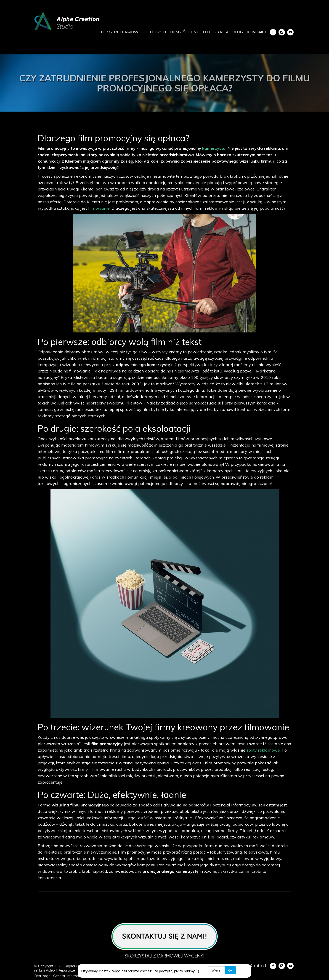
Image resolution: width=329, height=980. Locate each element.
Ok (230, 970)
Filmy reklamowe (121, 32)
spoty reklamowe (263, 750)
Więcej (216, 970)
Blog (238, 32)
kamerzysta (214, 148)
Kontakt (257, 32)
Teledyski (155, 32)
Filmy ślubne (184, 32)
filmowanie (99, 208)
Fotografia (216, 32)
